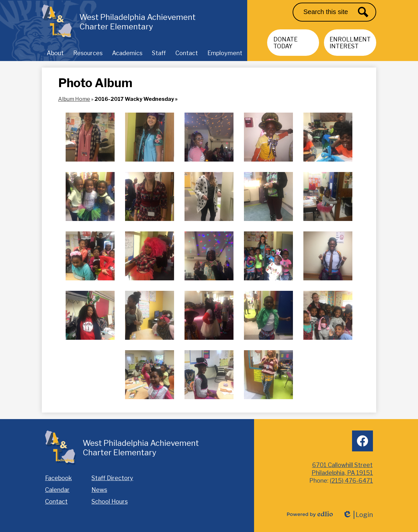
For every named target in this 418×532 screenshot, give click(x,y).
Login (358, 515)
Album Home (74, 99)
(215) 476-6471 (351, 481)
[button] (55, 53)
